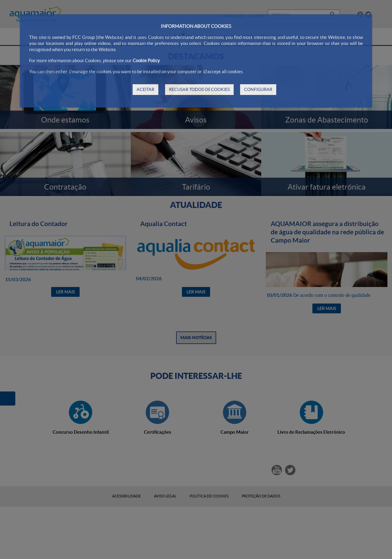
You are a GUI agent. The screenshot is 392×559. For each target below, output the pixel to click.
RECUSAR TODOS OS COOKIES (199, 89)
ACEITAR (145, 89)
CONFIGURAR (258, 89)
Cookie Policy (146, 60)
